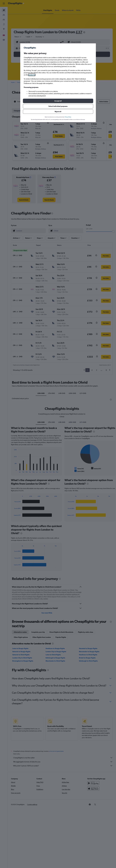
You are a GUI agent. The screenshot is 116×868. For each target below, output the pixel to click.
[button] (58, 101)
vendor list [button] (32, 75)
